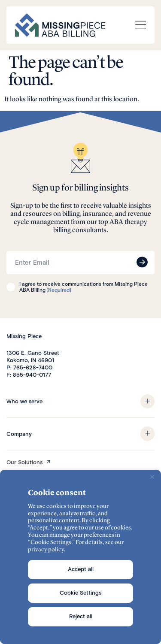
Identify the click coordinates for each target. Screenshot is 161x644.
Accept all (81, 569)
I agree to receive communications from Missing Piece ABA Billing (84, 287)
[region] (80, 557)
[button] (147, 402)
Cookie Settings (80, 593)
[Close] (152, 477)
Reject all (81, 616)
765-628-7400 (33, 367)
